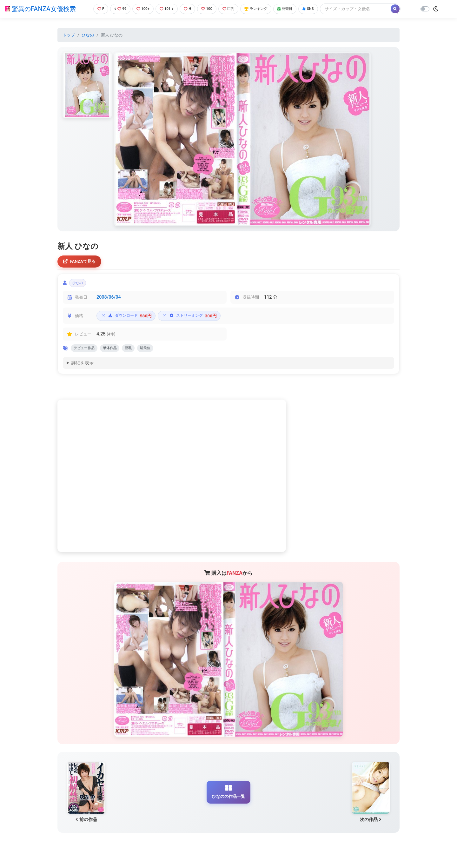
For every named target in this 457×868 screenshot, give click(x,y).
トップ (69, 35)
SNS (318, 9)
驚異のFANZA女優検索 (40, 9)
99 (116, 9)
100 (208, 9)
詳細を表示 (83, 367)
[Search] (367, 9)
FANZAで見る (81, 262)
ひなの (88, 35)
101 (166, 9)
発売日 (293, 9)
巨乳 (231, 9)
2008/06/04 (109, 300)
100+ (141, 9)
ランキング (261, 9)
